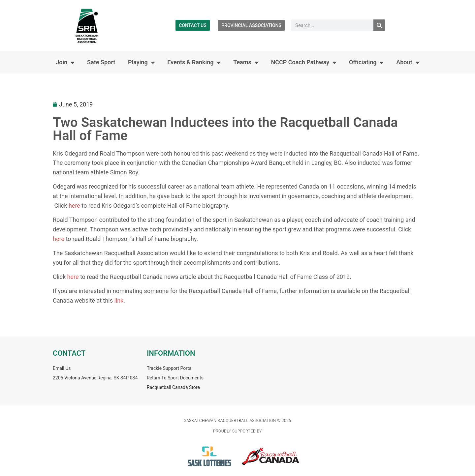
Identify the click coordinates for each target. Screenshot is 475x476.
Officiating (366, 62)
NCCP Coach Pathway (303, 62)
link (119, 300)
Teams (246, 62)
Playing (141, 62)
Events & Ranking (194, 62)
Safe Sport (101, 62)
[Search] (379, 25)
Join (65, 62)
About (408, 62)
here (74, 206)
